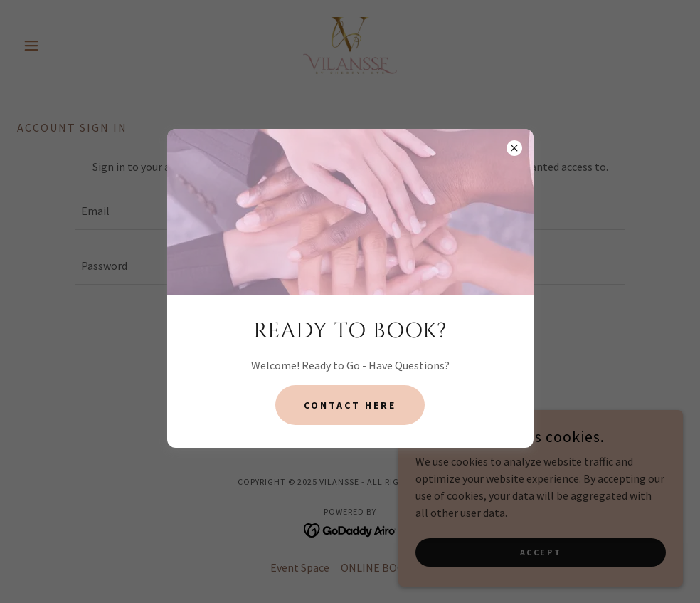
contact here (350, 405)
